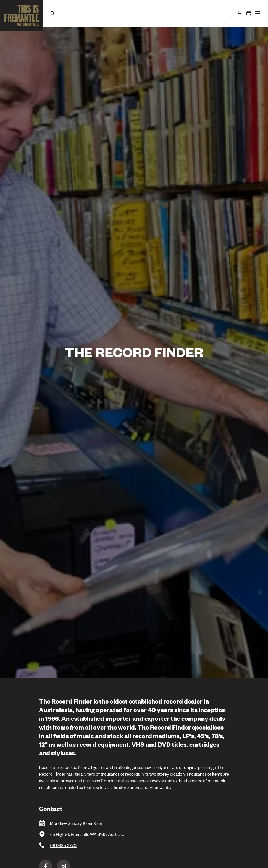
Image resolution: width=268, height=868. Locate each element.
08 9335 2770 (63, 845)
